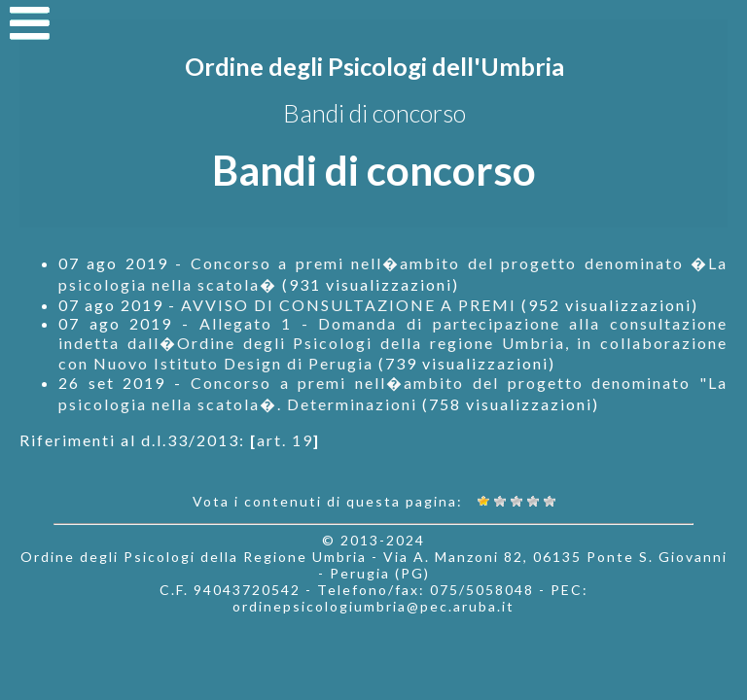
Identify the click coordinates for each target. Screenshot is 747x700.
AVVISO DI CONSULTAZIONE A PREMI (349, 305)
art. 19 (285, 440)
